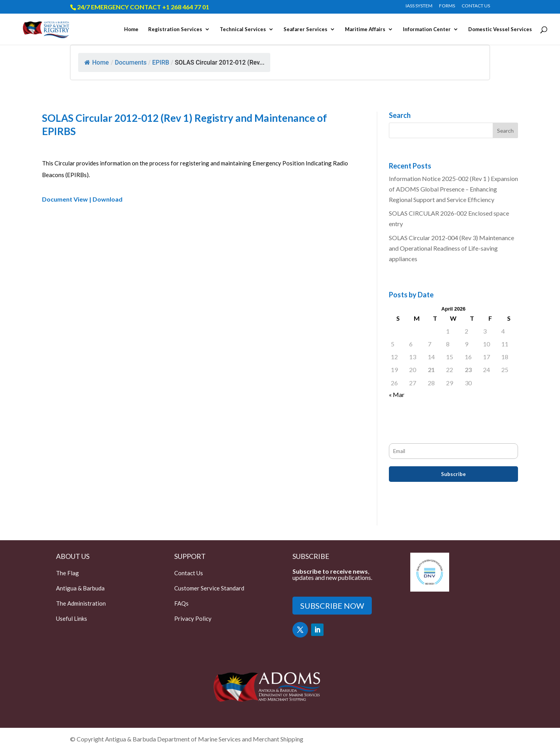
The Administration (81, 603)
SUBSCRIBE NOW (332, 606)
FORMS (447, 6)
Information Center (427, 29)
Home (131, 29)
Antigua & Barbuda (80, 588)
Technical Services (243, 29)
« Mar (397, 394)
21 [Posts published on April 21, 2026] (431, 370)
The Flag (67, 573)
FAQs (181, 603)
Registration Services (175, 29)
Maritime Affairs (365, 29)
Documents (131, 62)
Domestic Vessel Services (500, 29)
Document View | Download (82, 199)
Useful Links (72, 618)
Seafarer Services (305, 29)
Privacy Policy (193, 618)
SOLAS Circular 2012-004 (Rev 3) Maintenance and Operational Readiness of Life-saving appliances (451, 248)
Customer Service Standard (209, 588)
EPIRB (161, 62)
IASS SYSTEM (419, 6)
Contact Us (189, 573)
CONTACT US (476, 6)
